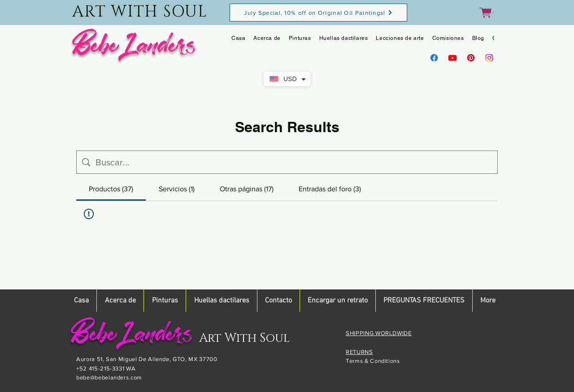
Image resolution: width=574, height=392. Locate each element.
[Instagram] (489, 58)
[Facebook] (434, 58)
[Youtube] (452, 58)
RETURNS (359, 352)
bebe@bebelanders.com (109, 377)
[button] (487, 13)
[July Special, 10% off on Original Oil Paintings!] (318, 13)
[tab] (111, 189)
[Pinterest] (471, 58)
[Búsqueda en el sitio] (294, 162)
